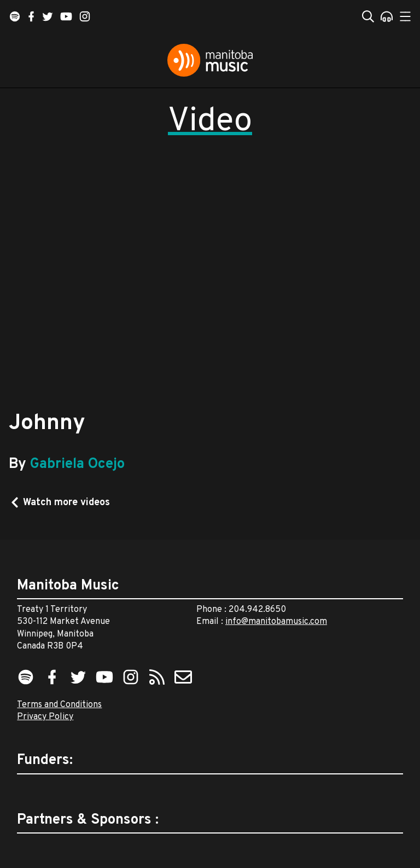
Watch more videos (66, 503)
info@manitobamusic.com (276, 622)
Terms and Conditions (59, 705)
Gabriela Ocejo (77, 464)
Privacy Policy (45, 717)
